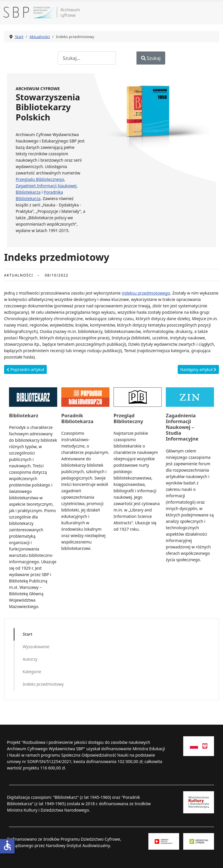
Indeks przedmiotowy (43, 684)
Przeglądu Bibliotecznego (40, 179)
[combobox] (87, 58)
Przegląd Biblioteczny (128, 418)
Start (27, 634)
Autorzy (30, 659)
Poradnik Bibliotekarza (77, 418)
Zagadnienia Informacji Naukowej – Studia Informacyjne (182, 427)
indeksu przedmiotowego (146, 293)
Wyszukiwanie (36, 647)
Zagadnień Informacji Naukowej (46, 186)
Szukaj (151, 58)
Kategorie (32, 672)
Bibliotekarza (28, 192)
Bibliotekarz (24, 415)
